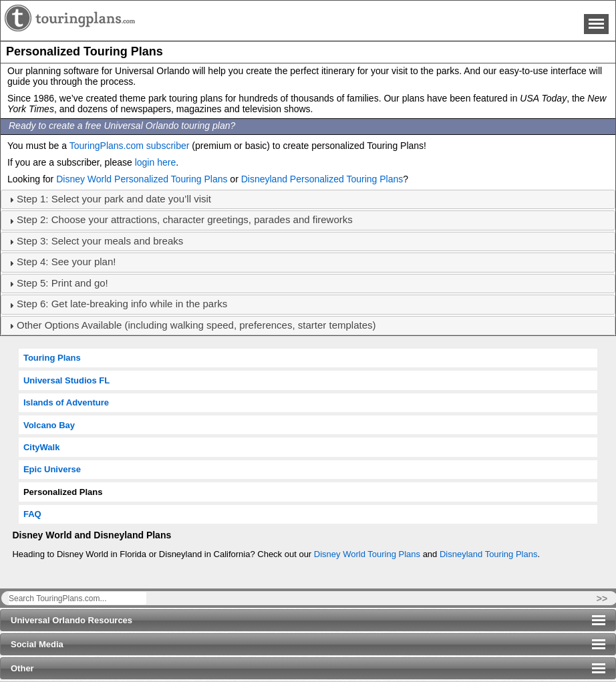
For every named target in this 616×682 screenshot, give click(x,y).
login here (156, 162)
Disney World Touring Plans (367, 554)
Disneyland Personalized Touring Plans (322, 179)
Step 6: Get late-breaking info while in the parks (122, 304)
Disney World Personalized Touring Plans (142, 179)
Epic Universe (52, 469)
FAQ (32, 514)
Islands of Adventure (66, 402)
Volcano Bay (49, 425)
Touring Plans (52, 358)
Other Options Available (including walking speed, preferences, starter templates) (196, 325)
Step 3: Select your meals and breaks (100, 241)
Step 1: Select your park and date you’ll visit (114, 199)
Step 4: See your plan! (66, 262)
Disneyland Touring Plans (488, 554)
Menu (596, 24)
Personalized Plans (63, 492)
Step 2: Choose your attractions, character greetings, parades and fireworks (185, 219)
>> (602, 599)
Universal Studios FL (66, 380)
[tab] (308, 199)
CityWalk (41, 447)
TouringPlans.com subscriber (130, 146)
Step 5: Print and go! (62, 283)
